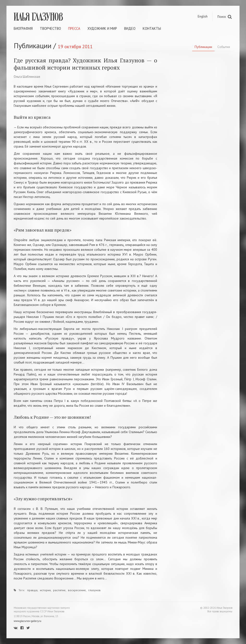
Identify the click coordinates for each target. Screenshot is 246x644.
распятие (59, 590)
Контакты (152, 28)
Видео (130, 28)
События (224, 47)
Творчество (50, 28)
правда (32, 590)
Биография (23, 28)
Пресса (74, 28)
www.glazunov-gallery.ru (28, 621)
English (203, 16)
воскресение (77, 590)
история (45, 590)
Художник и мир (102, 28)
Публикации (203, 47)
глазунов (94, 590)
